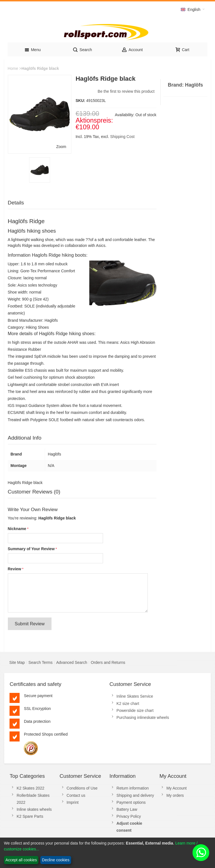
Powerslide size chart (135, 710)
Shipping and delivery (135, 795)
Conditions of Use (82, 788)
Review (15, 569)
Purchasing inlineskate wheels (143, 717)
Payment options (131, 802)
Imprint (73, 802)
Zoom (61, 147)
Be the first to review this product (126, 91)
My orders (175, 795)
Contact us (76, 795)
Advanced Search (72, 662)
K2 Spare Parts (30, 816)
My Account (176, 788)
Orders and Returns (108, 662)
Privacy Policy (129, 816)
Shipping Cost (122, 137)
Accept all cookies (21, 860)
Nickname (17, 529)
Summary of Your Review (31, 549)
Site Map (17, 662)
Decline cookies (56, 860)
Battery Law (127, 809)
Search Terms (41, 662)
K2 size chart (128, 704)
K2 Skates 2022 (30, 788)
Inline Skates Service (135, 696)
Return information (133, 788)
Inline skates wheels (34, 809)
